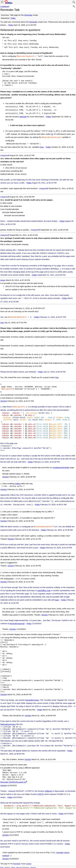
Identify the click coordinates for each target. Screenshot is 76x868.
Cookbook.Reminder (61, 464)
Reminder (28, 15)
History (7, 863)
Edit (2, 863)
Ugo (2, 320)
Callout (18, 481)
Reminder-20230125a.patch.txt (13, 778)
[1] (52, 132)
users (29, 859)
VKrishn (4, 398)
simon (3, 278)
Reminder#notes (32, 696)
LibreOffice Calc (44, 586)
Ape (57, 596)
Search (33, 863)
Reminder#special (17, 620)
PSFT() (41, 790)
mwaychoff (5, 153)
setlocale (23, 115)
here (42, 145)
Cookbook (5, 6)
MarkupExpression (8, 720)
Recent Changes (23, 863)
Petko (13, 18)
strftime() (48, 787)
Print (13, 863)
